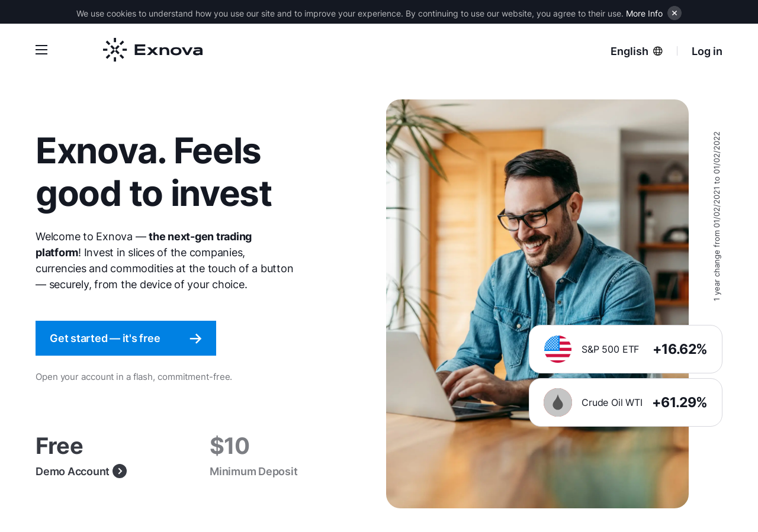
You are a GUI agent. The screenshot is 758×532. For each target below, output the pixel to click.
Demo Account (81, 471)
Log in (707, 51)
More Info (644, 13)
